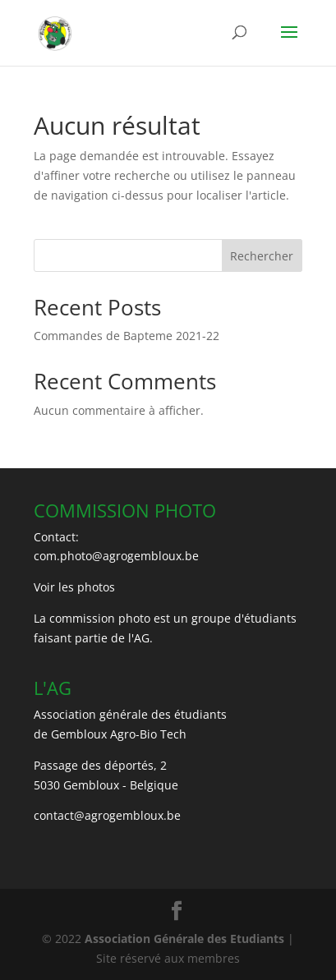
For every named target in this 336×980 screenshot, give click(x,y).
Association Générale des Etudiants (183, 939)
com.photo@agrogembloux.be (116, 556)
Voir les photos (74, 587)
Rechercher (262, 256)
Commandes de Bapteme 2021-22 (127, 336)
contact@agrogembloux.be (107, 815)
